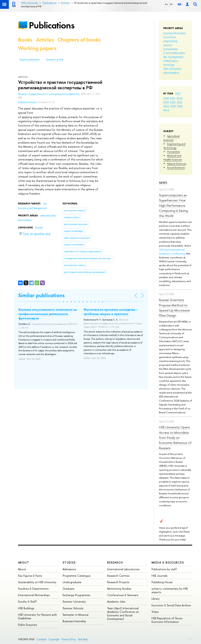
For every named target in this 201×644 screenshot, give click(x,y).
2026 (166, 98)
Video (155, 612)
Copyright (54, 639)
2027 (178, 93)
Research (115, 562)
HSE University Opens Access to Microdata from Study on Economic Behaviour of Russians (175, 437)
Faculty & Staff (27, 602)
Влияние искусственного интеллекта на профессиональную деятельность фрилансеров (48, 314)
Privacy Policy (69, 639)
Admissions (69, 569)
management (176, 57)
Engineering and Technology (174, 146)
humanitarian (171, 49)
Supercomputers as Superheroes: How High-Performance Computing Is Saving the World (173, 205)
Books (25, 40)
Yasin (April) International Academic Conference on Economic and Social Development (123, 614)
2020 (166, 106)
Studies (69, 562)
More (166, 110)
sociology (169, 65)
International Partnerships (34, 595)
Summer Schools (73, 608)
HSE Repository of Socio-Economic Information (167, 620)
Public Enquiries (27, 625)
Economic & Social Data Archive (171, 605)
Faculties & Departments (33, 589)
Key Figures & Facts (30, 576)
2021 (180, 102)
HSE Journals (159, 576)
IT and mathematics (174, 53)
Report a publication (30, 60)
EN (171, 4)
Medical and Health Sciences (173, 158)
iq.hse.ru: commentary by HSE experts (170, 590)
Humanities (173, 152)
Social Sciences (176, 168)
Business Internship (74, 621)
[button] (59, 302)
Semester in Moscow (76, 615)
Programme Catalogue (77, 576)
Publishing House (162, 582)
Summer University (74, 602)
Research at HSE (55, 60)
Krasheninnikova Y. (28, 102)
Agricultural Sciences (171, 138)
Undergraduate (72, 582)
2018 (180, 106)
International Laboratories (123, 569)
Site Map (83, 639)
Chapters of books (79, 40)
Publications (52, 25)
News (163, 183)
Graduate (69, 589)
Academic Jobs (116, 602)
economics (170, 37)
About (24, 562)
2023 (166, 102)
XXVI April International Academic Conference (172, 251)
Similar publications (41, 295)
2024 (179, 98)
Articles (45, 40)
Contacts (41, 639)
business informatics (175, 33)
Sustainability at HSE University (37, 582)
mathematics (171, 61)
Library (156, 599)
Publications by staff (164, 569)
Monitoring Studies (119, 589)
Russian (39, 228)
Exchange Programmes (76, 595)
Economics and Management (32, 208)
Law (45, 204)
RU (167, 4)
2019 (173, 106)
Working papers (37, 48)
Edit (190, 638)
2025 (173, 98)
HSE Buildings (26, 608)
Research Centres (118, 576)
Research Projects (118, 582)
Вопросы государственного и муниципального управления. (49, 94)
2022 (173, 102)
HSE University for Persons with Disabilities (37, 616)
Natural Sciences (177, 164)
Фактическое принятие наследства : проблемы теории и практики (110, 312)
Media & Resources (168, 562)
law (165, 57)
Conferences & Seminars (123, 595)
